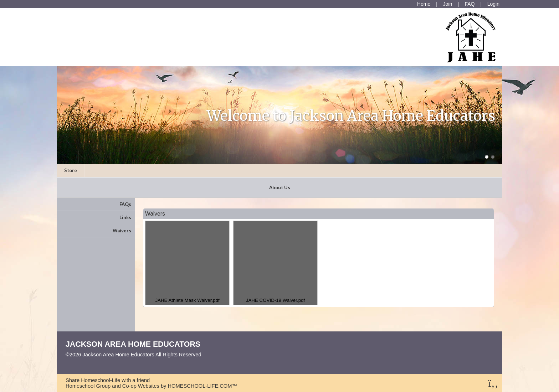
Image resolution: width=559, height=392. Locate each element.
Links (125, 217)
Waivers (122, 231)
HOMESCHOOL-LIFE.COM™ (202, 386)
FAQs (125, 204)
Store (71, 170)
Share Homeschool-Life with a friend (108, 380)
